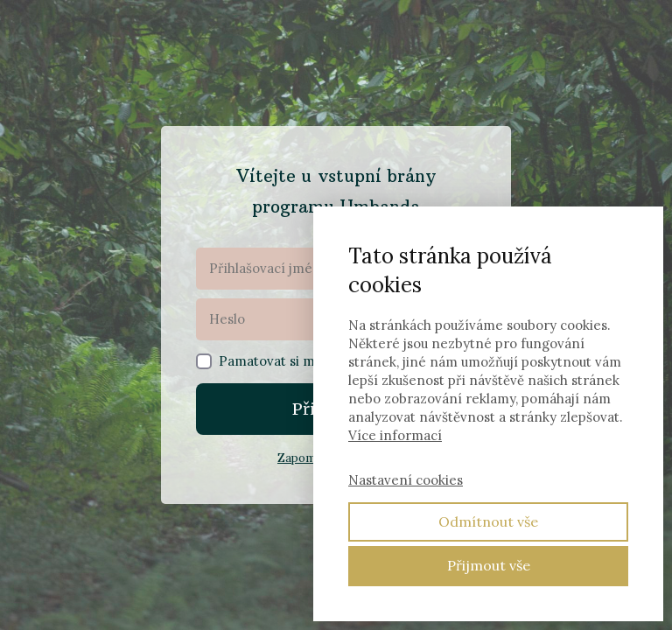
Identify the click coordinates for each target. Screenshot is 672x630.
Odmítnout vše (488, 521)
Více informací (395, 435)
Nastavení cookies (406, 480)
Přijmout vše (489, 565)
